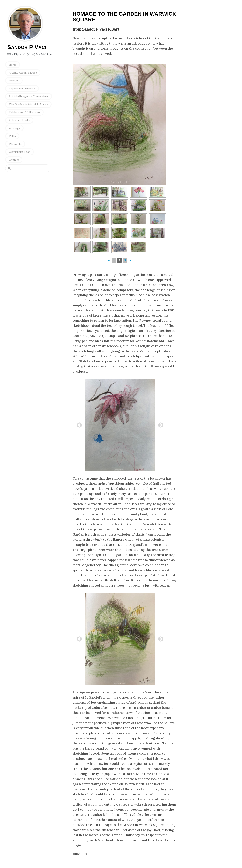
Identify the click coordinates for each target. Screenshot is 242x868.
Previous (78, 424)
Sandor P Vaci (25, 24)
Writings (14, 128)
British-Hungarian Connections (29, 96)
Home (13, 65)
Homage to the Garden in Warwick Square (124, 17)
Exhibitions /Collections (24, 112)
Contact (14, 160)
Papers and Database (22, 88)
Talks (12, 136)
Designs (14, 81)
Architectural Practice (23, 73)
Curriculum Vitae (20, 152)
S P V (27, 47)
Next (160, 424)
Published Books (19, 120)
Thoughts (15, 144)
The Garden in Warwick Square (28, 104)
